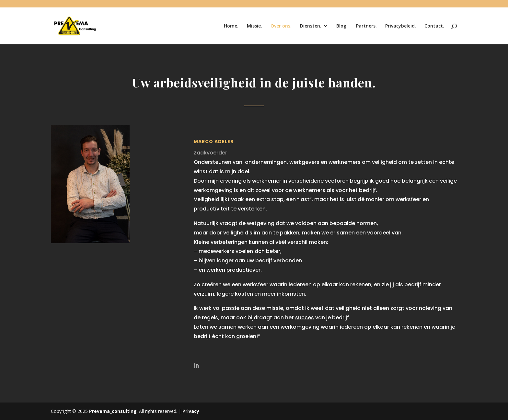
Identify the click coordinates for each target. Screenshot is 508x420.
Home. (231, 26)
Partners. (366, 26)
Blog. (342, 26)
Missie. (254, 26)
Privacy (191, 411)
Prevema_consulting (113, 411)
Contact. (434, 26)
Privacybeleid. (401, 26)
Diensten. (311, 26)
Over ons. (281, 26)
